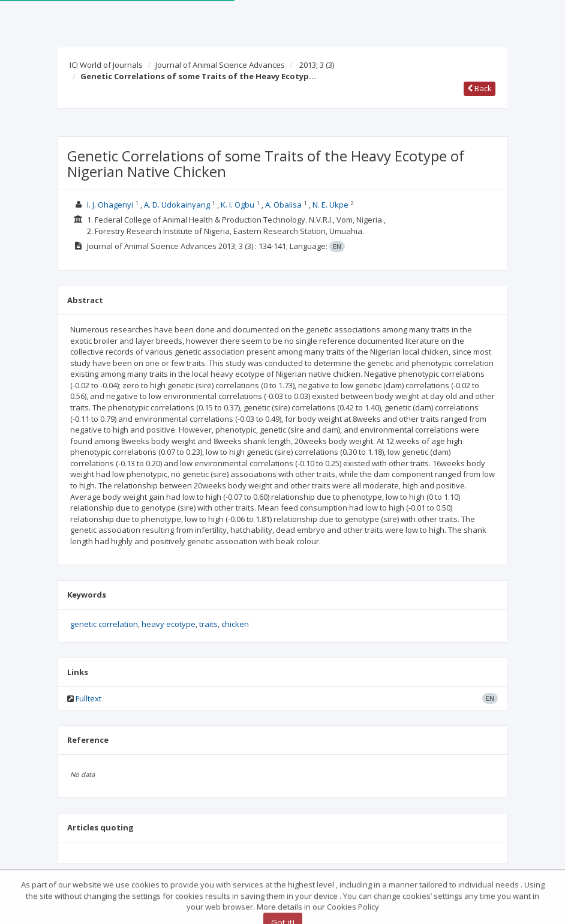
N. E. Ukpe (331, 205)
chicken (235, 624)
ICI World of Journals (106, 65)
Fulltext (88, 698)
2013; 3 (317, 65)
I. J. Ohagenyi (111, 205)
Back (480, 88)
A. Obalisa (284, 205)
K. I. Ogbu (238, 205)
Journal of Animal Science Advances (220, 65)
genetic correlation (104, 624)
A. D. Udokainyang (178, 205)
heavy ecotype (169, 624)
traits (208, 624)
